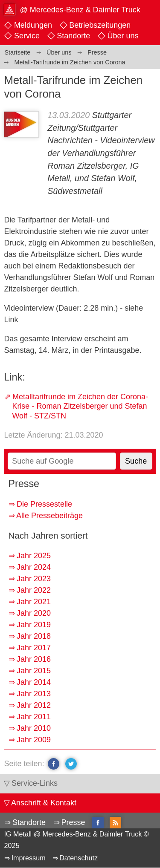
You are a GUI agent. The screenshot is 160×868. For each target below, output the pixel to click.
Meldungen (33, 25)
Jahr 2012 (34, 705)
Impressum (29, 858)
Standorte (73, 36)
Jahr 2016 (34, 659)
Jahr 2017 (34, 648)
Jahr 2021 (34, 602)
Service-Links (35, 783)
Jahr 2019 (34, 625)
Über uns (123, 36)
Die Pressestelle (44, 504)
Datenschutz (79, 858)
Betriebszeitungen (100, 25)
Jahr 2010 (34, 728)
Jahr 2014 (34, 682)
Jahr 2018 (34, 636)
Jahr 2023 (34, 579)
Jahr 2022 (34, 590)
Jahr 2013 (34, 694)
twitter (71, 764)
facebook (54, 764)
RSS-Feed (115, 823)
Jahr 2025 (34, 556)
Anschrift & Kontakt (44, 803)
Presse (73, 822)
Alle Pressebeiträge (49, 516)
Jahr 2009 (34, 740)
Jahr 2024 (34, 567)
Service (27, 36)
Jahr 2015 (34, 671)
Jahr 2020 (34, 613)
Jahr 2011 (34, 717)
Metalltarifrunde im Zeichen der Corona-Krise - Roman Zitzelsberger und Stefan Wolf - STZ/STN (80, 406)
